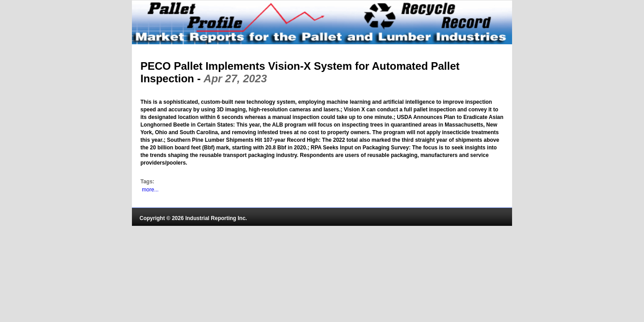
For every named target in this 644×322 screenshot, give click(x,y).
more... (150, 190)
